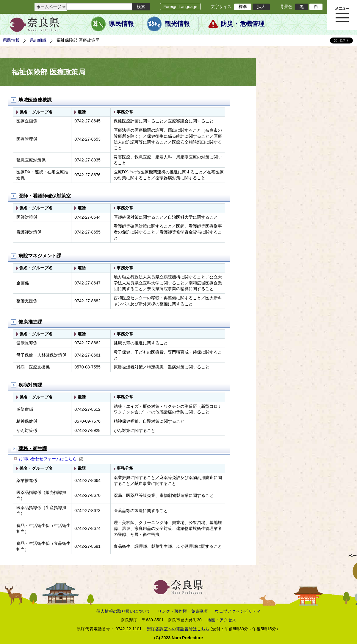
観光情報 (177, 24)
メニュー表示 (342, 15)
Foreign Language (180, 7)
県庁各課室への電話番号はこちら (178, 629)
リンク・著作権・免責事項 (183, 611)
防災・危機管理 (243, 24)
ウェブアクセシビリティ (238, 611)
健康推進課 (30, 322)
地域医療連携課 (35, 100)
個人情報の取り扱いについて (123, 611)
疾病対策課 (30, 385)
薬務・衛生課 (33, 448)
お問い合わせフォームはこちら (51, 459)
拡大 (261, 7)
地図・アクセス (222, 620)
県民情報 (121, 24)
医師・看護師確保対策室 (45, 196)
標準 (243, 7)
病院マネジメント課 (40, 256)
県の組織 (38, 40)
